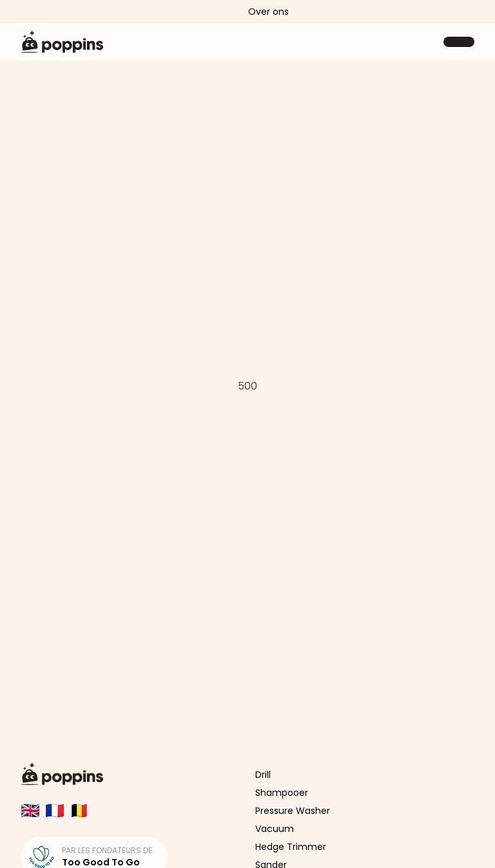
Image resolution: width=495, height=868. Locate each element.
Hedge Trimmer (291, 847)
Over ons (268, 12)
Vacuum (275, 829)
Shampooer (282, 793)
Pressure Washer (293, 811)
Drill (263, 775)
